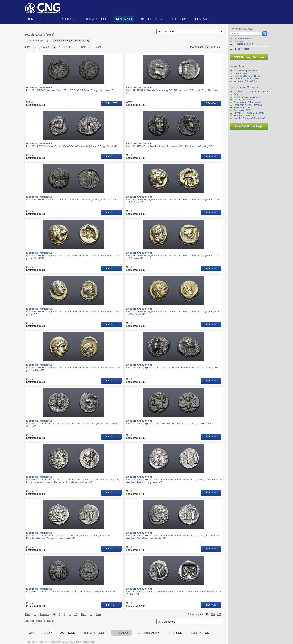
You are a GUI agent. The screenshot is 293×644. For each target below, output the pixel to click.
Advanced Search (243, 38)
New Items (239, 41)
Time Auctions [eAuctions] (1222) (71, 41)
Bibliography (152, 19)
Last (98, 47)
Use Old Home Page (249, 126)
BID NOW (111, 103)
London (43, 642)
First (28, 47)
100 (213, 47)
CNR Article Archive (244, 100)
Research (124, 19)
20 (207, 47)
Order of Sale (240, 73)
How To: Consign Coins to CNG (249, 118)
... (35, 47)
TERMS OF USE (96, 19)
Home (31, 19)
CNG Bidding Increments (246, 71)
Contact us (204, 19)
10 (76, 47)
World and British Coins (245, 81)
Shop (49, 19)
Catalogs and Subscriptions (247, 102)
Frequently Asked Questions (248, 105)
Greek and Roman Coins (246, 79)
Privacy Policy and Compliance (249, 113)
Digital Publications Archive (247, 97)
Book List (238, 94)
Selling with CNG (242, 110)
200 (219, 47)
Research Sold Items (244, 44)
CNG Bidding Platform (249, 57)
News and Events (243, 108)
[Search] (245, 34)
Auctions (69, 19)
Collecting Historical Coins (247, 76)
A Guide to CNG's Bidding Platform (251, 92)
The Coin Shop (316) (37, 41)
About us (179, 19)
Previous (45, 47)
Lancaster (32, 642)
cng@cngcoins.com (85, 642)
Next (84, 47)
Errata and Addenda (244, 115)
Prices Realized (242, 49)
